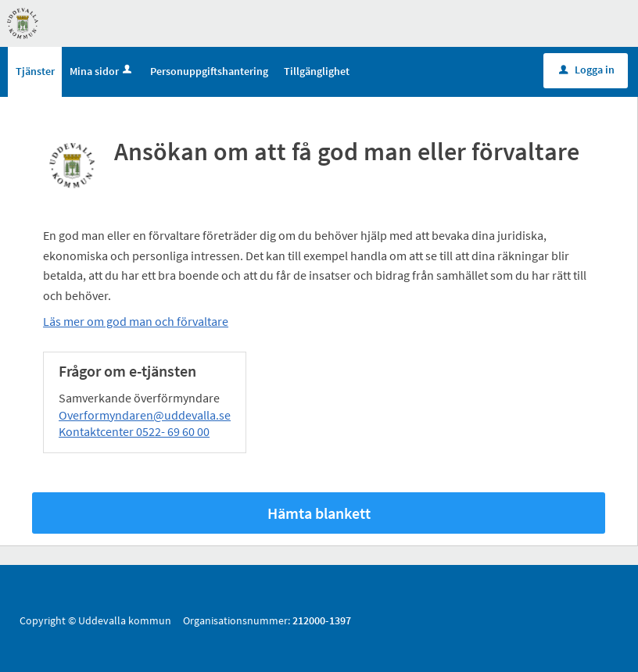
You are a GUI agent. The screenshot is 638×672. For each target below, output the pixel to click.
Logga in (587, 70)
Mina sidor (102, 71)
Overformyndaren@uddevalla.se (145, 415)
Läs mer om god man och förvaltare (136, 321)
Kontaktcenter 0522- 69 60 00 (134, 431)
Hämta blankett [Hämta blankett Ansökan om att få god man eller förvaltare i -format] (319, 513)
